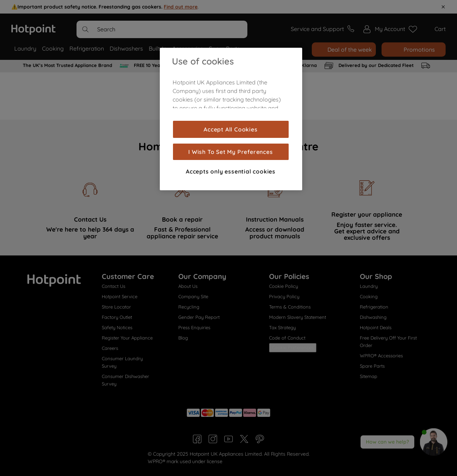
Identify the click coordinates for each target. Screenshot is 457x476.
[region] (231, 119)
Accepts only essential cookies (231, 171)
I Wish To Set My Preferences (230, 152)
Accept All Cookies (230, 129)
